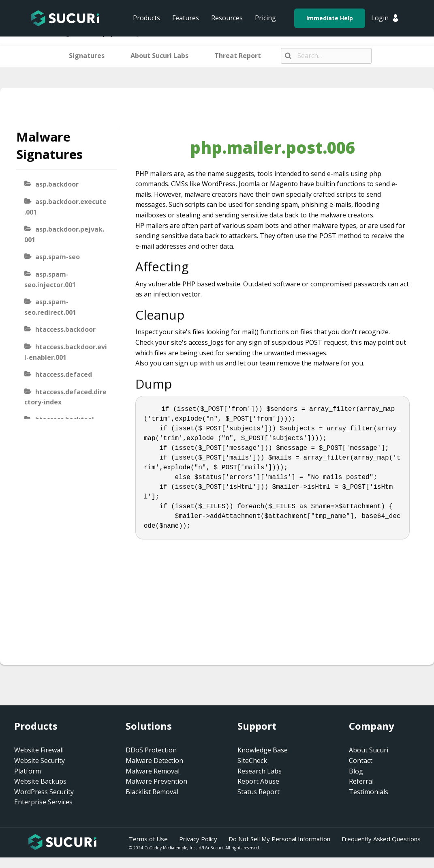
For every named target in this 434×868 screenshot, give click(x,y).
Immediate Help (330, 18)
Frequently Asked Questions (381, 839)
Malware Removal (153, 771)
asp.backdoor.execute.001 (65, 207)
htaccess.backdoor (65, 329)
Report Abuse (258, 781)
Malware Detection (154, 761)
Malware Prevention (156, 781)
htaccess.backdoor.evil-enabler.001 (66, 352)
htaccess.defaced (64, 374)
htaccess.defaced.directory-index (65, 397)
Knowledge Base (263, 750)
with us (211, 363)
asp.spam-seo (58, 257)
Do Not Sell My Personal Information (279, 839)
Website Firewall (39, 750)
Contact (361, 761)
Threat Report (238, 56)
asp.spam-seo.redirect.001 (50, 307)
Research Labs (260, 771)
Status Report (259, 792)
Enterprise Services (43, 802)
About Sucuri (369, 750)
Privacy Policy (198, 839)
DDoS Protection (151, 750)
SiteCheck (252, 761)
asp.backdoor (57, 184)
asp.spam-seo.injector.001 (50, 279)
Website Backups (40, 781)
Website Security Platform (40, 766)
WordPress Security (44, 792)
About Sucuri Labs (159, 56)
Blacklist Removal (152, 792)
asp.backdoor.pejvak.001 (64, 234)
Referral (361, 781)
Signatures (87, 56)
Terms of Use (148, 839)
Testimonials (369, 792)
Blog (356, 771)
